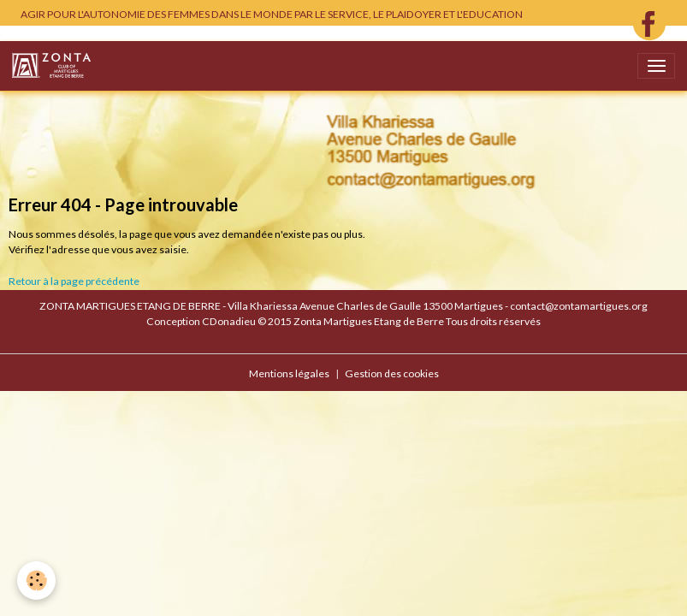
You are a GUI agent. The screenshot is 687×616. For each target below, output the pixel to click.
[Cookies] (36, 580)
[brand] (54, 66)
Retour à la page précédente (74, 281)
